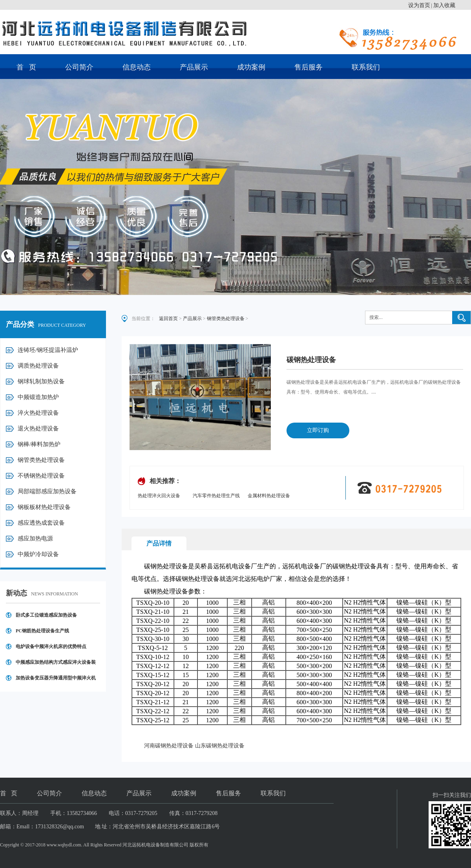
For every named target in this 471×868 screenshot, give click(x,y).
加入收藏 (444, 5)
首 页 (26, 67)
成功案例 (251, 67)
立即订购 (318, 430)
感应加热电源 (35, 538)
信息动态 (137, 67)
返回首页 (168, 319)
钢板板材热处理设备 (44, 507)
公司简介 (79, 67)
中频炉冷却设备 (38, 554)
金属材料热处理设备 (269, 496)
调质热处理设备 (38, 366)
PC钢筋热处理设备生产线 (42, 631)
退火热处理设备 (38, 429)
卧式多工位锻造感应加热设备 (46, 615)
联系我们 (366, 67)
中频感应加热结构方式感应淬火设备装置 (56, 665)
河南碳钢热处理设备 (169, 746)
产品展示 (194, 67)
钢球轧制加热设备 (41, 381)
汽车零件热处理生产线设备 (216, 496)
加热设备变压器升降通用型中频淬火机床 (56, 680)
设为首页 (419, 5)
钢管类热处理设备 (41, 460)
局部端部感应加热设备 (47, 491)
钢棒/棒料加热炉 (39, 444)
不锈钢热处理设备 (41, 476)
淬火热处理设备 (38, 413)
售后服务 (309, 67)
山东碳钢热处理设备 (220, 746)
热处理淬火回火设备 (159, 496)
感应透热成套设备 (41, 523)
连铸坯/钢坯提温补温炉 (48, 350)
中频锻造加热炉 (38, 397)
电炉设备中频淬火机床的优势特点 (51, 646)
